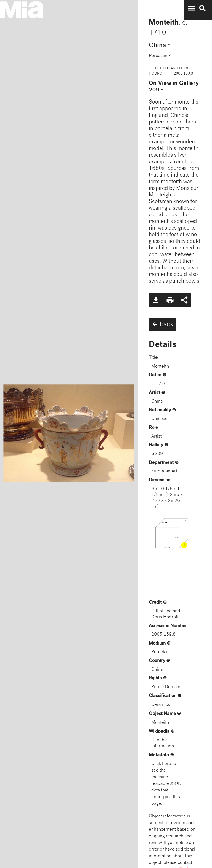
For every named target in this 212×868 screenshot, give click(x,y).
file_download (156, 300)
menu (191, 9)
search (202, 9)
